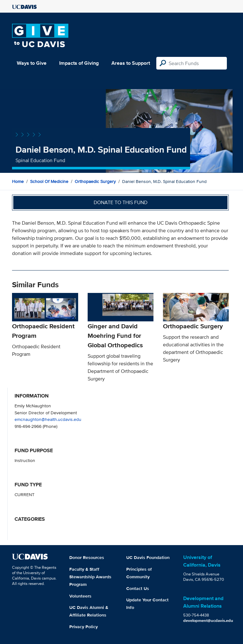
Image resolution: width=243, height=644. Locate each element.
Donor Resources (87, 557)
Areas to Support (131, 63)
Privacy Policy (84, 627)
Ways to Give (32, 63)
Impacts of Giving (79, 63)
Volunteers (80, 596)
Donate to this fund (121, 202)
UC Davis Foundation (148, 557)
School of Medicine (49, 181)
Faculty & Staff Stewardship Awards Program (90, 577)
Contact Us (138, 588)
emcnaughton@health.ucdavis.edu (48, 419)
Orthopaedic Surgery (95, 181)
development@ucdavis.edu (208, 620)
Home (18, 181)
